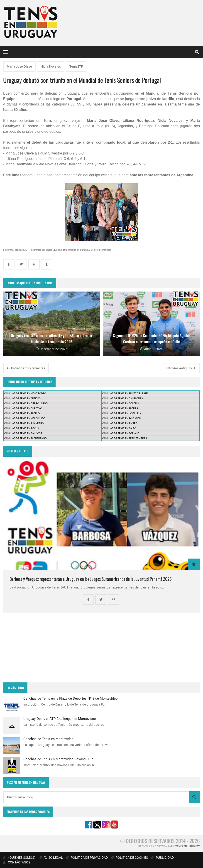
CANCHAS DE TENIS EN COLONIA (121, 403)
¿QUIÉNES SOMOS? (19, 858)
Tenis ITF (76, 66)
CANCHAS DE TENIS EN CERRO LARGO (26, 403)
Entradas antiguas (180, 368)
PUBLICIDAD (162, 858)
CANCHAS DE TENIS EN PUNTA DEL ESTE (125, 394)
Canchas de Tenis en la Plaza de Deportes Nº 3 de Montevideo (71, 699)
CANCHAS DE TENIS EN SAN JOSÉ (23, 433)
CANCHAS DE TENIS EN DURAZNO (23, 408)
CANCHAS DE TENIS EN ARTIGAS (22, 398)
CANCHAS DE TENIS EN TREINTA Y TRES (125, 438)
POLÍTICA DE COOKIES (129, 858)
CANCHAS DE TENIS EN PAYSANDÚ (122, 418)
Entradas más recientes (26, 368)
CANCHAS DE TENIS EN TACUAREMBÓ (26, 438)
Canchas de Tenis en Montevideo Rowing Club (58, 759)
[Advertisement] (101, 647)
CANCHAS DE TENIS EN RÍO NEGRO (24, 423)
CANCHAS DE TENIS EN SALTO (119, 428)
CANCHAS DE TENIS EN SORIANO (121, 433)
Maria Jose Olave (19, 66)
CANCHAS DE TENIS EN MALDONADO (25, 418)
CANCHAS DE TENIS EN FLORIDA (22, 413)
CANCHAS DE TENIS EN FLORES (120, 408)
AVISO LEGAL (51, 858)
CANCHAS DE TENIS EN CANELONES (123, 398)
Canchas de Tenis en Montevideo (48, 739)
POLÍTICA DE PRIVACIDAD (87, 858)
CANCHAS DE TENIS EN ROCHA (22, 428)
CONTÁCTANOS (17, 862)
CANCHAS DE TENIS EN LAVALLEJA (122, 413)
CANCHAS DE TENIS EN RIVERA (120, 423)
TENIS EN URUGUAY (188, 846)
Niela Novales (51, 66)
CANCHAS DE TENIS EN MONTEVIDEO (25, 394)
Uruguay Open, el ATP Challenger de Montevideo (60, 719)
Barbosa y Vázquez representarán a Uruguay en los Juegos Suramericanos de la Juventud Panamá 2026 (91, 579)
